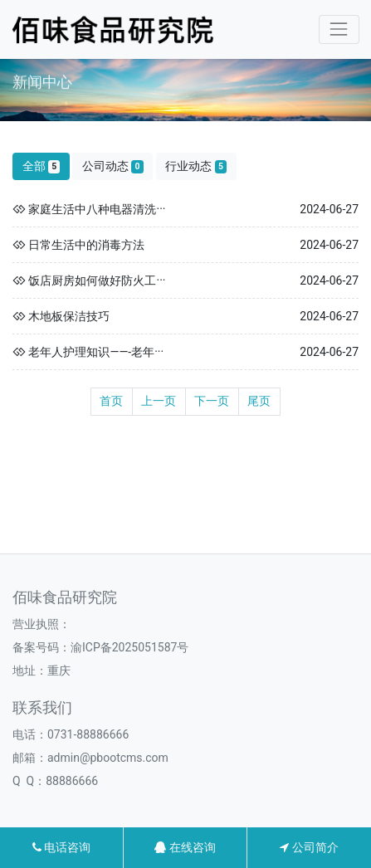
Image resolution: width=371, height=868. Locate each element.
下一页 (212, 401)
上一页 (159, 401)
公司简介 (309, 847)
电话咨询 (61, 847)
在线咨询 (185, 847)
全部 (41, 166)
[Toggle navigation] (339, 29)
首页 (111, 401)
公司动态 (113, 166)
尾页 (259, 401)
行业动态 (196, 166)
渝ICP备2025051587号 (129, 647)
